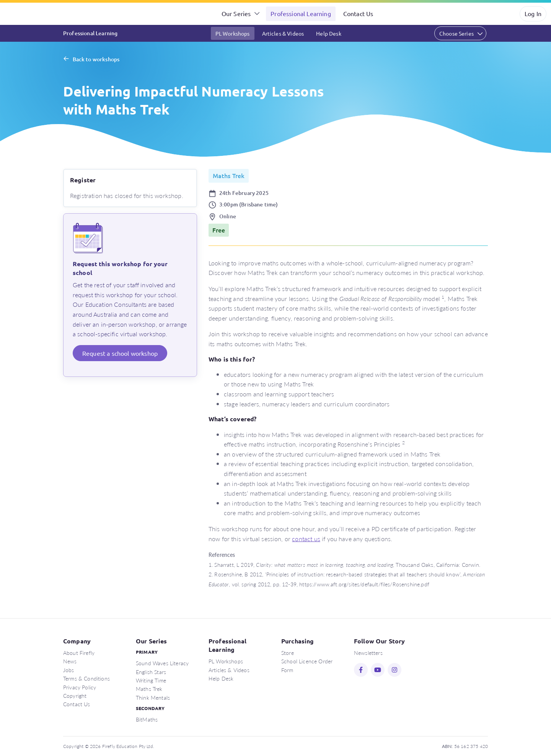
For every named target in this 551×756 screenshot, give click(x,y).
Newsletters (368, 653)
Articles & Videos (283, 33)
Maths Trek (149, 689)
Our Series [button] (236, 13)
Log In (533, 13)
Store (288, 653)
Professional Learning (301, 13)
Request (120, 353)
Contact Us (358, 13)
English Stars (151, 672)
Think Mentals (153, 697)
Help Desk (328, 33)
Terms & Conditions (86, 678)
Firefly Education (37, 14)
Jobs (69, 670)
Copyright (75, 695)
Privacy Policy (80, 687)
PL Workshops (233, 33)
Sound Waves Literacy (162, 663)
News (70, 661)
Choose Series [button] (456, 33)
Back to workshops (96, 59)
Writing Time (151, 680)
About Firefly (79, 653)
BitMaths (147, 719)
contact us (306, 539)
